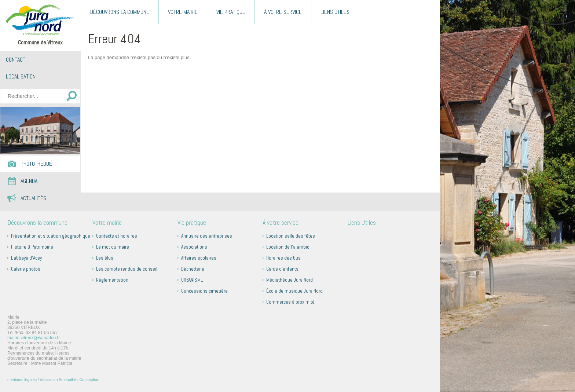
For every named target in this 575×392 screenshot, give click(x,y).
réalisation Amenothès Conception (70, 380)
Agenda (29, 181)
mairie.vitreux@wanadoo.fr (34, 338)
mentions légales (22, 380)
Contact (16, 60)
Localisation (21, 76)
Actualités (33, 198)
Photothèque (36, 164)
